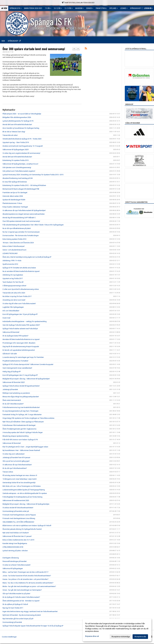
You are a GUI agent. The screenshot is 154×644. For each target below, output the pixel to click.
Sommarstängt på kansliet (12, 622)
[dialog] (117, 630)
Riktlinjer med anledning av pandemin (16, 393)
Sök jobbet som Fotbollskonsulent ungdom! (19, 171)
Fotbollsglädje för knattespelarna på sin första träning (22, 497)
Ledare (124, 8)
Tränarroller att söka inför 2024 (14, 293)
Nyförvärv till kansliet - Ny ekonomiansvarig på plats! (22, 615)
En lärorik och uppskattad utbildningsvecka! (19, 350)
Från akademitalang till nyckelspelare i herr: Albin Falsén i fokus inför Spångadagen (33, 225)
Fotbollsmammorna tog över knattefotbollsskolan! (21, 407)
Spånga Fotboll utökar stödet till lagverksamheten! (21, 386)
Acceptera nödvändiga (121, 637)
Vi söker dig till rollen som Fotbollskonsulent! (19, 304)
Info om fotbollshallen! (11, 311)
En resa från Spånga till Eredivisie (15, 182)
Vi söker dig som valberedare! (14, 454)
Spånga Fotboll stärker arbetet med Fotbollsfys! (20, 329)
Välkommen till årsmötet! (12, 443)
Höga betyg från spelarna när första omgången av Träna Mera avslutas (28, 418)
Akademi (79, 8)
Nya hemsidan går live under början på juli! (18, 619)
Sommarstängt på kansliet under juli (16, 511)
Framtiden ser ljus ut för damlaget (15, 193)
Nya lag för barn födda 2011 (13, 608)
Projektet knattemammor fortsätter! (15, 361)
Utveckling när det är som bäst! (14, 300)
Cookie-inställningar (9, 637)
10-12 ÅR (58, 8)
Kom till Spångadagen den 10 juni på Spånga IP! (20, 314)
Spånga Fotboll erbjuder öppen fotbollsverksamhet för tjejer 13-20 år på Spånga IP (33, 626)
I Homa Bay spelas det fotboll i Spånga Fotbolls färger (23, 432)
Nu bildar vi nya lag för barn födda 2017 (17, 296)
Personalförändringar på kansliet (15, 561)
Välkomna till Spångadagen (13, 568)
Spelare (114, 8)
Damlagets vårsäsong (11, 558)
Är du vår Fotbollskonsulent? (13, 404)
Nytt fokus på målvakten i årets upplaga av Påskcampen (23, 422)
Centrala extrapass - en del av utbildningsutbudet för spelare (25, 493)
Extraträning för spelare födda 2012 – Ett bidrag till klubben (24, 185)
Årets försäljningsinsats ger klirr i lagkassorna (19, 429)
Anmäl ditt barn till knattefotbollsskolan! (17, 124)
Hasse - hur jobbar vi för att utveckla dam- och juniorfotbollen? (25, 579)
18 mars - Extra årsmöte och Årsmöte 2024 (18, 243)
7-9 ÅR (48, 8)
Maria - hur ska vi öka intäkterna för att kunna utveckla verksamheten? (28, 583)
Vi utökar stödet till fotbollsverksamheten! (18, 508)
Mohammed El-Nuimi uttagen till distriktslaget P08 (21, 189)
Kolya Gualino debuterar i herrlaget (15, 207)
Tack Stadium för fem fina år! (13, 282)
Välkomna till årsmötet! (11, 332)
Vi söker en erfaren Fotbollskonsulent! (17, 565)
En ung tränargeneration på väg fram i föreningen (20, 411)
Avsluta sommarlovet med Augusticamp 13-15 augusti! (23, 146)
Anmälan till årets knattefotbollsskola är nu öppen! (21, 339)
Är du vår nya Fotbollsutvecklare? (15, 468)
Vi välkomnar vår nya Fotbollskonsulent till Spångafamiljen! (24, 210)
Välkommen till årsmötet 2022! (14, 382)
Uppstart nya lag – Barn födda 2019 (16, 142)
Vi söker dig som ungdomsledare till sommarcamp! (21, 153)
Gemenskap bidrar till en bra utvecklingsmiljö (19, 483)
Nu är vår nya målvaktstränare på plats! (17, 228)
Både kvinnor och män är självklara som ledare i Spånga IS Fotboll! (27, 526)
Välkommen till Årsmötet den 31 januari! (17, 536)
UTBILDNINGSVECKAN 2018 (13, 547)
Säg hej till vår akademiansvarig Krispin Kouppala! (21, 346)
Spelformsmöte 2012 (10, 264)
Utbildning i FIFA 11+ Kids (12, 261)
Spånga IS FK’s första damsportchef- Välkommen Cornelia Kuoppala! (28, 364)
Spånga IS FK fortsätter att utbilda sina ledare (19, 268)
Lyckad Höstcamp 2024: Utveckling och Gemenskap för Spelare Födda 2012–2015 (33, 175)
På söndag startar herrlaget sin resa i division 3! (20, 475)
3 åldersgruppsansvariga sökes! (14, 286)
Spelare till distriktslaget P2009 (14, 200)
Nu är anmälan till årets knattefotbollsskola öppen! (21, 271)
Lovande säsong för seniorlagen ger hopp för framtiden (23, 357)
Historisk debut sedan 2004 (13, 196)
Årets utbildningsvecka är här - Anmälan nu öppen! (21, 601)
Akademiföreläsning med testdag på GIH (18, 178)
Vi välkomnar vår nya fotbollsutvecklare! (17, 465)
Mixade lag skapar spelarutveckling (16, 436)
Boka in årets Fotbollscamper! (14, 246)
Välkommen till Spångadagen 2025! (16, 150)
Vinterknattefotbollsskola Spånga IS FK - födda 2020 (22, 139)
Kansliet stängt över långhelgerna (15, 543)
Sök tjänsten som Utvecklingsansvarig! (17, 167)
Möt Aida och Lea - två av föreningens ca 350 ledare (22, 486)
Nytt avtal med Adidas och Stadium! (16, 533)
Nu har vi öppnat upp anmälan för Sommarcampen (21, 232)
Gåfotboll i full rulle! (10, 354)
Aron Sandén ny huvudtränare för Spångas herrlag (21, 128)
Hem (4, 8)
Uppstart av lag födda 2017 (13, 278)
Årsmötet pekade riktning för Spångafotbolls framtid (22, 529)
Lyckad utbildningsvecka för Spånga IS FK (18, 121)
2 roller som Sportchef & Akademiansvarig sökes (21, 289)
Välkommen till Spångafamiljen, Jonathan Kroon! (20, 164)
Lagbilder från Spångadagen (13, 307)
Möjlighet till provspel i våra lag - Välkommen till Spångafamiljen (26, 504)
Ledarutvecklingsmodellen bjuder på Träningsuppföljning (24, 490)
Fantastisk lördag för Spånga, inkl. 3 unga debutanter (22, 415)
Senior (90, 8)
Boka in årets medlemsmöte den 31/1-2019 (18, 540)
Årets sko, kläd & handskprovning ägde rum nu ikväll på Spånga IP (27, 257)
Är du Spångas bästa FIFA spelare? (15, 336)
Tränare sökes (8, 472)
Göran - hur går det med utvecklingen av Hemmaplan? (22, 590)
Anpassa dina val (92, 636)
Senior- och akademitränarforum (14, 250)
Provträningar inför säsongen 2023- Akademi (19, 343)
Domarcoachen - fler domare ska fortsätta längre (21, 235)
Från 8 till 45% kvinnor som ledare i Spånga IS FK (20, 440)
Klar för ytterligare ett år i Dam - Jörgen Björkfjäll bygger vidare (25, 447)
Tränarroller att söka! (10, 135)
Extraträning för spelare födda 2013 (16, 160)
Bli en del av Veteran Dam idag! (14, 132)
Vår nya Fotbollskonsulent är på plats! (16, 594)
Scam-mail (6, 318)
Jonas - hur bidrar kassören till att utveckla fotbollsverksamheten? (27, 576)
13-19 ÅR (69, 8)
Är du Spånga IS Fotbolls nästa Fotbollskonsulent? (21, 597)
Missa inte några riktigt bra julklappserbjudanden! (21, 397)
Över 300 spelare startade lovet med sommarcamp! (34, 49)
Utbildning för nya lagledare (13, 275)
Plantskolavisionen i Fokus (12, 203)
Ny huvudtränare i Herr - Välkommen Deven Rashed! (21, 450)
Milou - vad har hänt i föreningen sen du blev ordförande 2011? (25, 572)
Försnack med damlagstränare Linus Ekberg (19, 518)
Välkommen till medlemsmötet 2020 (16, 500)
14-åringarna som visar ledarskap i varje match (20, 479)
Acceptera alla (140, 637)
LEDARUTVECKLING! (10, 253)
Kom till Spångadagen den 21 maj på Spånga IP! (20, 375)
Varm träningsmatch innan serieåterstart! (17, 368)
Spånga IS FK (16, 8)
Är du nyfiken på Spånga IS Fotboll (15, 604)
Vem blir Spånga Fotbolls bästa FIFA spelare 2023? (21, 325)
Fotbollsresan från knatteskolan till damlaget (19, 425)
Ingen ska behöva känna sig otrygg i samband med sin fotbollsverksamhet (30, 611)
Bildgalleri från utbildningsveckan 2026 (17, 117)
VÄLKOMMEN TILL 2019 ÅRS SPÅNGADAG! (18, 522)
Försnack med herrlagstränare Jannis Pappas (19, 515)
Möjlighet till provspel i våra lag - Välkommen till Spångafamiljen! (26, 379)
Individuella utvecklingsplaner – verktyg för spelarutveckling (25, 321)
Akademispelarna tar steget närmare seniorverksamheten (24, 214)
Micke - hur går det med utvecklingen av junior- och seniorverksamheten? (29, 586)
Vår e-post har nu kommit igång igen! (16, 461)
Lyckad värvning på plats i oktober (15, 551)
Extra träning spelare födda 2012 (14, 239)
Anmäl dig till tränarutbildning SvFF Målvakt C (19, 218)
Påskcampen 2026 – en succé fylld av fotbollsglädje (22, 114)
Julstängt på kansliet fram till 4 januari (16, 457)
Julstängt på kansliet (10, 389)
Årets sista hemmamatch (12, 400)
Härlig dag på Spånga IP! (12, 372)
